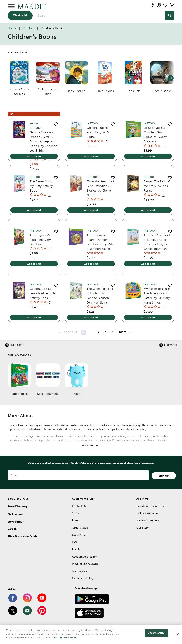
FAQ (75, 542)
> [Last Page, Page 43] (130, 332)
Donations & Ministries (150, 506)
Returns (77, 520)
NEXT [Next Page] (123, 332)
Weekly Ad (20, 15)
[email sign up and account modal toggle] (159, 5)
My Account (15, 514)
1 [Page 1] (83, 332)
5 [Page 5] (113, 332)
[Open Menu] (11, 6)
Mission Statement (148, 520)
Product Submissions (85, 564)
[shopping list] (165, 5)
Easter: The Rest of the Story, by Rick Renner (157, 186)
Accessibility (80, 571)
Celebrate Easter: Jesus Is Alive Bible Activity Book (43, 293)
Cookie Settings (157, 634)
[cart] (172, 5)
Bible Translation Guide (23, 536)
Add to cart (34, 156)
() (49, 160)
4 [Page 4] (105, 332)
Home (12, 28)
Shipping (77, 513)
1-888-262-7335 (18, 499)
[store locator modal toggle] (152, 5)
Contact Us (79, 506)
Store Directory (17, 506)
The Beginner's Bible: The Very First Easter (40, 240)
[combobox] (100, 16)
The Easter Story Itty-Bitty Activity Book (41, 186)
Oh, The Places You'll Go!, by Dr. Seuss (98, 132)
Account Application (85, 557)
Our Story (142, 528)
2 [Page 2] (91, 332)
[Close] (178, 636)
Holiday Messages (147, 513)
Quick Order (80, 535)
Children (28, 28)
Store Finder (16, 522)
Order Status (80, 528)
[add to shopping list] (56, 124)
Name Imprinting (82, 578)
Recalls (76, 549)
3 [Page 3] (98, 332)
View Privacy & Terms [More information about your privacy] (65, 639)
